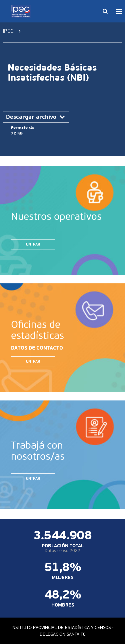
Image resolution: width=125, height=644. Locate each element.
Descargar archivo (36, 117)
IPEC (8, 31)
